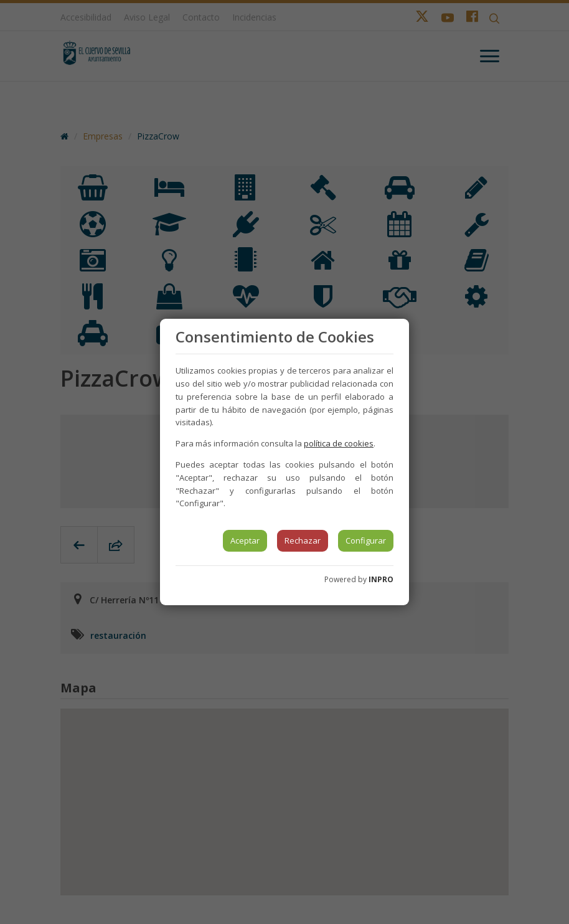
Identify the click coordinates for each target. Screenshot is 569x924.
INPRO (381, 579)
